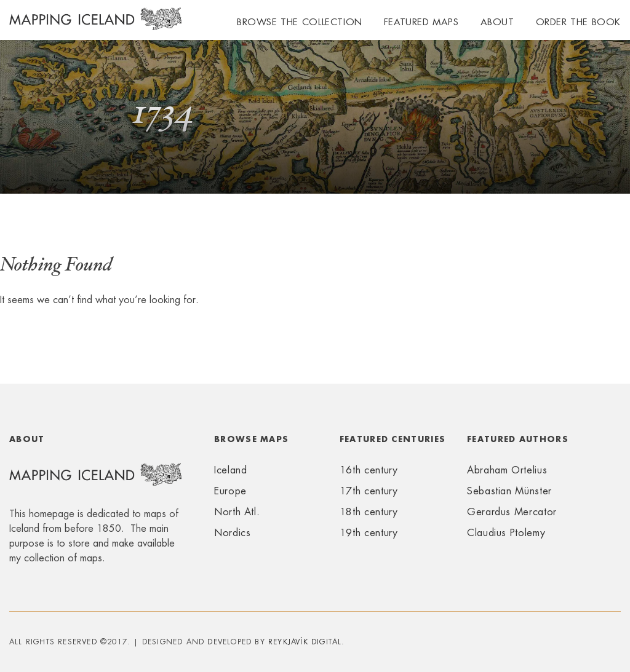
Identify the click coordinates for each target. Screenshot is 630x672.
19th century (369, 533)
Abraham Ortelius (507, 470)
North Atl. (237, 512)
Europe (230, 491)
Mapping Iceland (95, 26)
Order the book (578, 22)
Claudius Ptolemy (506, 533)
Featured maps (421, 22)
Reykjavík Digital (305, 642)
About (497, 22)
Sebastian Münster (509, 491)
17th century (369, 491)
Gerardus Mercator (512, 512)
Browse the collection (300, 22)
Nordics (232, 533)
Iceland (230, 470)
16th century (369, 470)
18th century (369, 512)
